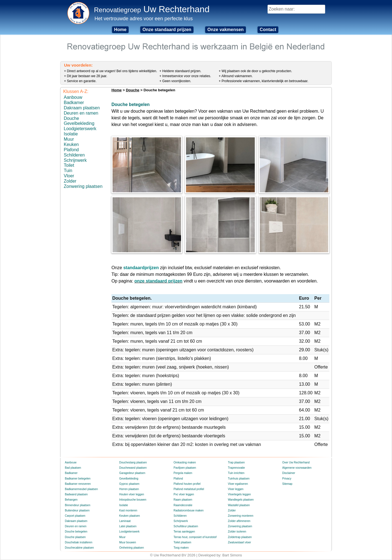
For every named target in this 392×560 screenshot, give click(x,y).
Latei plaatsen (128, 526)
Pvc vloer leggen (184, 494)
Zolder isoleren (237, 532)
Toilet (69, 165)
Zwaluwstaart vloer (239, 542)
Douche (71, 118)
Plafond (71, 150)
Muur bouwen (128, 542)
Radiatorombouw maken (189, 510)
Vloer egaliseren (238, 484)
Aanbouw (73, 97)
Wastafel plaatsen (239, 505)
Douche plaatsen (75, 537)
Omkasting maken (185, 462)
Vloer (69, 176)
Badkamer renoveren (78, 484)
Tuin (68, 171)
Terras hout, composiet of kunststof (195, 537)
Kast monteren (128, 510)
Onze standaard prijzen (167, 30)
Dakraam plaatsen (82, 108)
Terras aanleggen (184, 532)
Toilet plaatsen (182, 542)
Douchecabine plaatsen (79, 548)
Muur (69, 139)
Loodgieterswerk (80, 129)
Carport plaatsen (75, 516)
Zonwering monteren (241, 516)
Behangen (71, 500)
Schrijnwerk (75, 160)
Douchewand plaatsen (133, 468)
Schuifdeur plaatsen (186, 526)
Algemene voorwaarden (297, 468)
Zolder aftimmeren (239, 521)
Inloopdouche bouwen (133, 500)
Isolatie (71, 134)
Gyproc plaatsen (129, 484)
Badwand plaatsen (76, 494)
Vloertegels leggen (239, 494)
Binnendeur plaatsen (78, 505)
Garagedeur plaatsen (132, 473)
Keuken (71, 144)
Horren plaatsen (129, 489)
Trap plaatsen (236, 462)
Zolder (70, 181)
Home (120, 30)
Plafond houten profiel (187, 484)
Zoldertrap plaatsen (240, 537)
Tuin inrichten (236, 473)
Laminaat (125, 521)
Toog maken (181, 548)
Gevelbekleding (79, 123)
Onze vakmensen (226, 30)
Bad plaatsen (73, 468)
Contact (268, 30)
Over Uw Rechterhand (296, 462)
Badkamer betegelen (78, 479)
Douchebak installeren (79, 542)
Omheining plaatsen (132, 548)
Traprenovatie (236, 468)
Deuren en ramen (81, 113)
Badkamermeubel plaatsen (81, 489)
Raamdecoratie (183, 505)
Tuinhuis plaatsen (239, 479)
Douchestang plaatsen (133, 462)
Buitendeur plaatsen (77, 510)
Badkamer (74, 103)
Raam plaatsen (183, 500)
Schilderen (74, 155)
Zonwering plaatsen (83, 186)
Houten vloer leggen (132, 494)
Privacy (287, 479)
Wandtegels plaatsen (241, 500)
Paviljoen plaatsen (185, 468)
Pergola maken (183, 473)
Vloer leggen (236, 489)
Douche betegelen (76, 532)
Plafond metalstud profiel (189, 489)
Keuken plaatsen (130, 516)
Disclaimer (289, 473)
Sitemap (287, 484)
